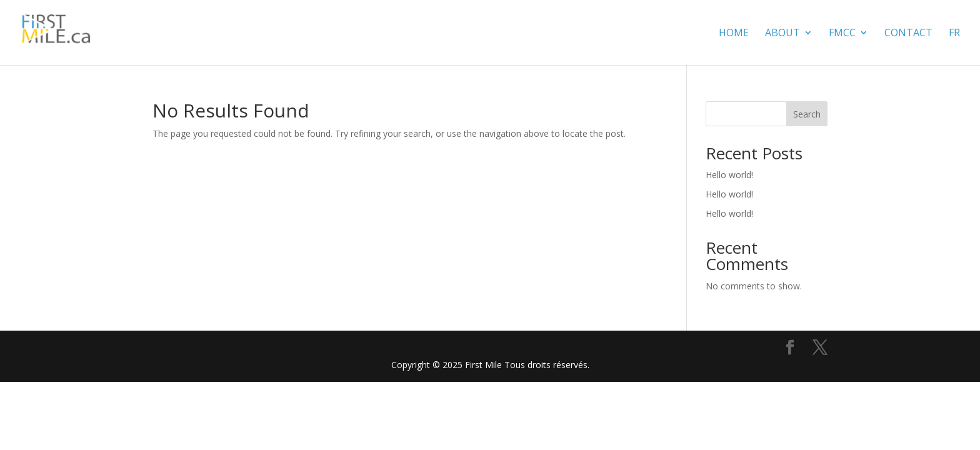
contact (908, 34)
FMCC (842, 34)
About (782, 34)
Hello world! (729, 175)
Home (734, 34)
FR (954, 34)
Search (807, 114)
